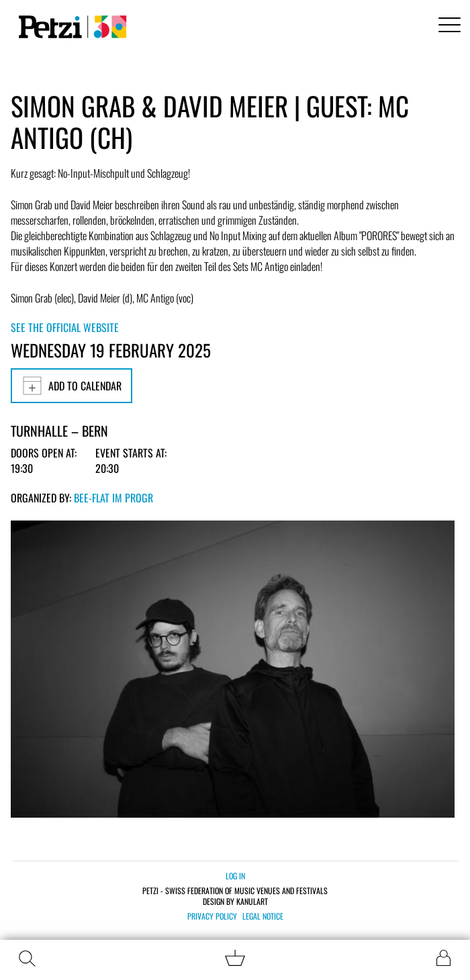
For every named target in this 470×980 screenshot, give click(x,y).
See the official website (65, 327)
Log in (235, 876)
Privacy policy (212, 916)
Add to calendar (72, 386)
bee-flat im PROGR (113, 498)
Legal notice (263, 916)
